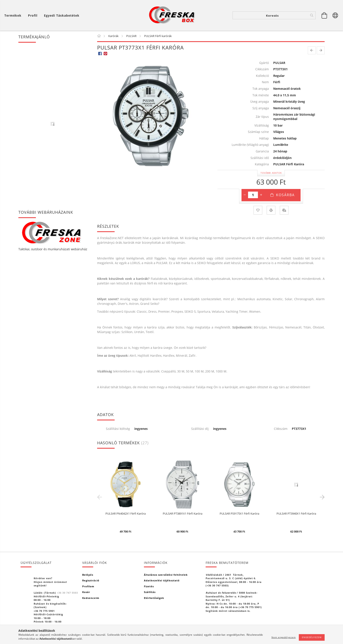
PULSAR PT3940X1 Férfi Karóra (296, 514)
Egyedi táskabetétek (62, 15)
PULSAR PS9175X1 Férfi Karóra (239, 514)
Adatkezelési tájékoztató (162, 580)
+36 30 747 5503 (67, 593)
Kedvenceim (91, 598)
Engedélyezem (312, 637)
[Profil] (33, 15)
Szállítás (150, 592)
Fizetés (149, 586)
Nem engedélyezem (284, 637)
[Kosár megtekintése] (324, 15)
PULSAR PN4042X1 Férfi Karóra (126, 514)
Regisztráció (91, 580)
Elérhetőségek (154, 598)
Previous (100, 497)
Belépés (88, 575)
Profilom (88, 586)
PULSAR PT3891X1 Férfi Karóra (183, 514)
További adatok (271, 173)
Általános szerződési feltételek (166, 575)
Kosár (86, 592)
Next (321, 497)
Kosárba (285, 195)
